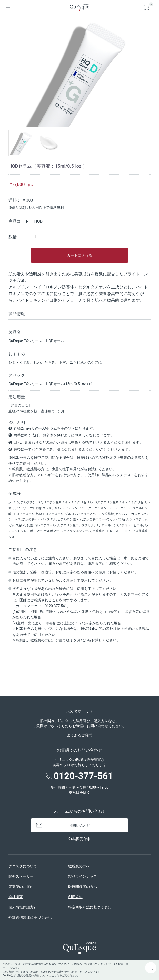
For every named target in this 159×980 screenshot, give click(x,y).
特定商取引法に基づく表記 (90, 907)
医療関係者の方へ (83, 887)
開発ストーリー (21, 876)
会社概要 (16, 897)
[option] (79, 73)
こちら (55, 976)
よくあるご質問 (79, 735)
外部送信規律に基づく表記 (30, 917)
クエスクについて (23, 866)
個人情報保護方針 (23, 907)
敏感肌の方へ (79, 866)
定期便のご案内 (21, 887)
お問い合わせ (79, 825)
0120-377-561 (83, 776)
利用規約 (75, 897)
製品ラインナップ (83, 876)
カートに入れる (79, 255)
